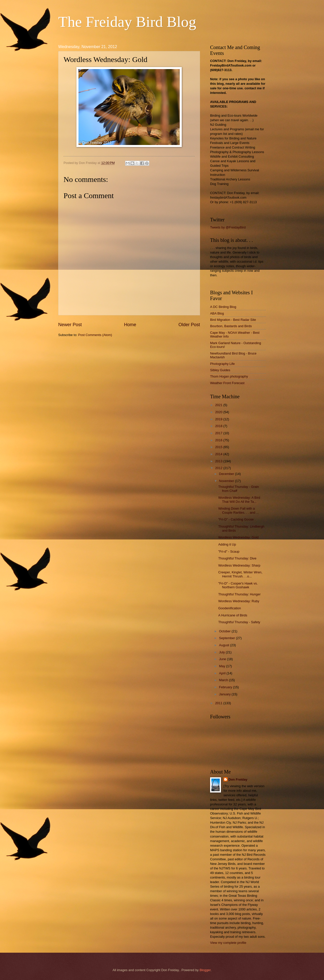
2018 (219, 426)
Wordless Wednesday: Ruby (239, 601)
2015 (219, 447)
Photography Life (222, 364)
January (225, 694)
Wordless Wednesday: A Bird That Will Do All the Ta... (239, 499)
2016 (219, 440)
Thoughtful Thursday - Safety (239, 622)
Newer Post (70, 325)
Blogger (205, 970)
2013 (219, 461)
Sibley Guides (220, 370)
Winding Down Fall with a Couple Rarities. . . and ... (238, 510)
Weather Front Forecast (227, 383)
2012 (219, 468)
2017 (219, 433)
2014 (219, 454)
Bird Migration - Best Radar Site (233, 320)
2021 (219, 405)
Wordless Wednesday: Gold (238, 537)
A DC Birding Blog (223, 307)
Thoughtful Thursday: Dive (237, 558)
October (225, 631)
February (226, 687)
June (223, 659)
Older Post (189, 325)
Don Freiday (238, 779)
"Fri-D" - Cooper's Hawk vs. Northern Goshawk (238, 585)
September (227, 638)
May (222, 666)
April (223, 673)
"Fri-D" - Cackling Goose (236, 519)
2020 (219, 412)
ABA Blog (217, 313)
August (225, 645)
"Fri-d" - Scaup (229, 551)
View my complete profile (228, 943)
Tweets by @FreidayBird (228, 227)
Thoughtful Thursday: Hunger (239, 594)
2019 (219, 419)
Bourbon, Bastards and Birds (231, 326)
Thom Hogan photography (229, 376)
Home (130, 325)
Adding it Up (227, 544)
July (222, 652)
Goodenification (229, 608)
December (227, 474)
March (224, 680)
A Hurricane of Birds (233, 615)
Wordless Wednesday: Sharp (239, 565)
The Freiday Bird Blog (127, 22)
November (227, 481)
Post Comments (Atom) (95, 335)
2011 (219, 703)
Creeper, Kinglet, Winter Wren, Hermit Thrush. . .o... (240, 574)
